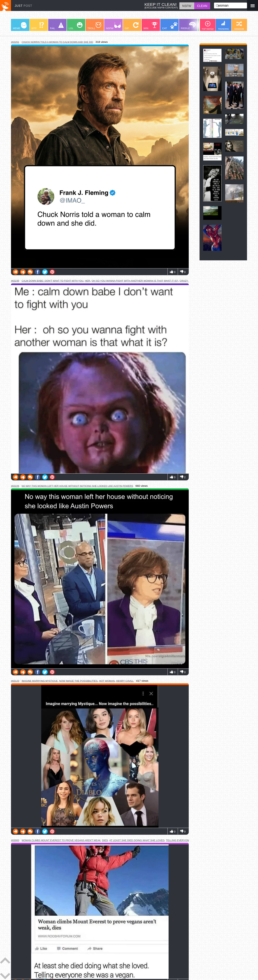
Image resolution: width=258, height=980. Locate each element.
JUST (23, 6)
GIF (132, 26)
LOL (76, 26)
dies (105, 840)
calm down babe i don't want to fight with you (52, 281)
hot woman (107, 681)
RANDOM (239, 26)
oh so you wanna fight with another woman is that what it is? (135, 281)
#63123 (15, 681)
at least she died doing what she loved (137, 840)
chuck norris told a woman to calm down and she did (57, 42)
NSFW (113, 26)
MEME (20, 26)
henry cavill (125, 681)
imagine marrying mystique (40, 681)
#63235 (15, 281)
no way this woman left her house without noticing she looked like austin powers (77, 486)
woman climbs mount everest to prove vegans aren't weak (61, 840)
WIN (150, 26)
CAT (170, 26)
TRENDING (223, 25)
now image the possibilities (78, 681)
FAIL (57, 26)
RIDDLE (188, 26)
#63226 (15, 486)
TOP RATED (208, 26)
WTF (38, 26)
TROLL (94, 26)
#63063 (15, 840)
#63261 (15, 42)
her (87, 281)
